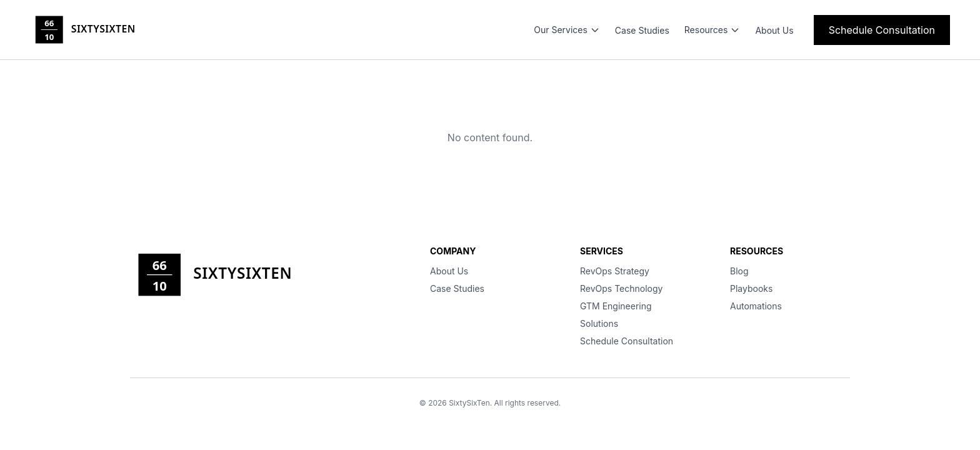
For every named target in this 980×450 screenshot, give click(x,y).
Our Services (567, 30)
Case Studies (642, 30)
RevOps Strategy (615, 271)
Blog (739, 271)
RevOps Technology (621, 288)
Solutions (599, 323)
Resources (712, 30)
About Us (774, 30)
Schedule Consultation (882, 30)
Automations (756, 306)
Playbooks (751, 288)
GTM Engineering (616, 306)
